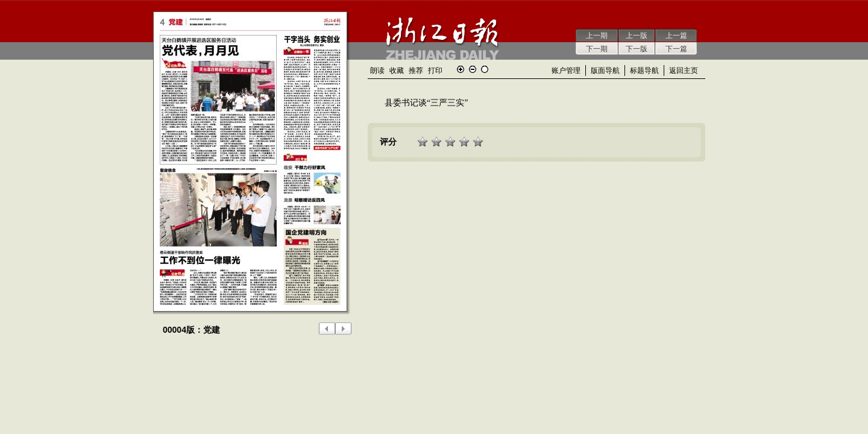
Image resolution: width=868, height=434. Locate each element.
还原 (485, 69)
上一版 (637, 36)
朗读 (377, 71)
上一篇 (676, 36)
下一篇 (676, 49)
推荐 (416, 71)
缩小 (473, 69)
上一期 (597, 36)
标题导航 (644, 71)
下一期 (597, 49)
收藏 (397, 71)
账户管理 (566, 71)
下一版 (637, 49)
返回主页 (684, 71)
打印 (435, 71)
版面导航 (605, 71)
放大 (461, 69)
